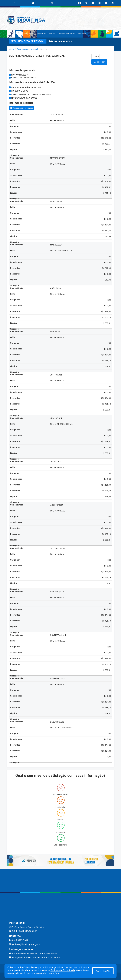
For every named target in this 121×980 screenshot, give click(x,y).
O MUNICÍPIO (29, 34)
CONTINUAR (103, 971)
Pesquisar (99, 62)
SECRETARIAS (41, 34)
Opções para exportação (22, 108)
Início (11, 49)
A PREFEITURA (17, 34)
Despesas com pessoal (27, 49)
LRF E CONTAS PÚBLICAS (67, 34)
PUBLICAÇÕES (83, 34)
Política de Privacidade (63, 970)
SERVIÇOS (53, 34)
